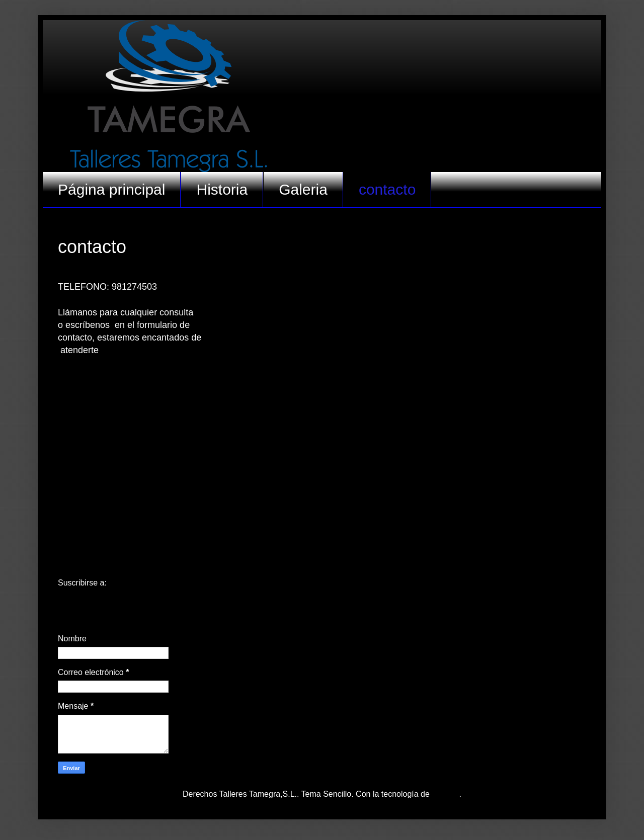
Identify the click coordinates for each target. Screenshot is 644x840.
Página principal (111, 189)
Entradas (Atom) (138, 583)
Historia (222, 189)
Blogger (445, 794)
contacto (387, 189)
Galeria (303, 189)
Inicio (322, 564)
